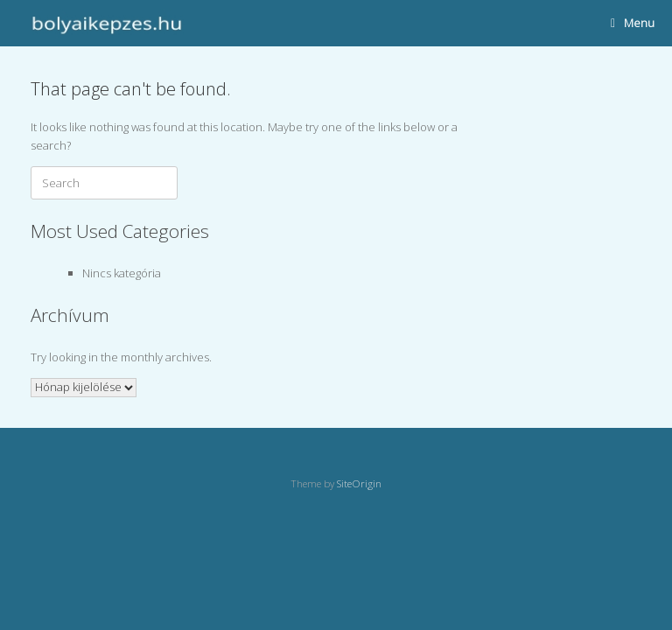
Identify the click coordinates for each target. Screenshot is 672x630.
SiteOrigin (359, 483)
